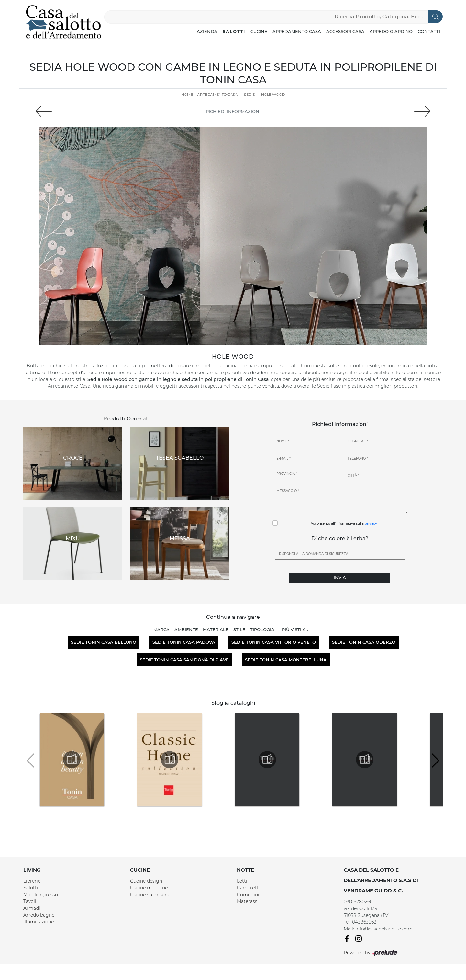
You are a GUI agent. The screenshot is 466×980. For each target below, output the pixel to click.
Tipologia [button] (262, 629)
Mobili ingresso (41, 895)
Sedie (249, 95)
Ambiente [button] (186, 629)
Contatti (429, 31)
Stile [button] (239, 629)
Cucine (259, 31)
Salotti (234, 31)
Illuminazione (39, 922)
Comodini (248, 895)
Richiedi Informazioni (233, 111)
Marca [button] (161, 629)
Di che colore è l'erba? (340, 538)
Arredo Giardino (391, 31)
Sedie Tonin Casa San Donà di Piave (184, 660)
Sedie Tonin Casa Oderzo (364, 642)
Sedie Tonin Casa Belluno (104, 642)
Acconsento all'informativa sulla (344, 523)
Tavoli (30, 901)
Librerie (32, 881)
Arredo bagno (39, 915)
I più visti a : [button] (294, 629)
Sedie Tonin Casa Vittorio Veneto (274, 642)
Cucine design (146, 881)
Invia (340, 577)
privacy (371, 523)
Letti (242, 881)
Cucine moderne (149, 888)
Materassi (248, 901)
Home (187, 95)
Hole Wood (273, 95)
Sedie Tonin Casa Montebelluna (286, 660)
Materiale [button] (216, 629)
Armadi (32, 908)
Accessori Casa (345, 31)
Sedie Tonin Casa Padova (184, 642)
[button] (435, 761)
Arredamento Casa (297, 31)
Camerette (249, 888)
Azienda (207, 31)
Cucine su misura (150, 895)
